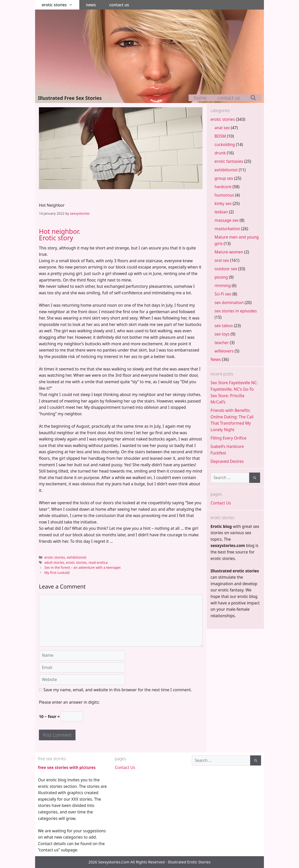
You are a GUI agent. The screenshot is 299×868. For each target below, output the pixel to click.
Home (200, 98)
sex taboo (224, 326)
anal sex (222, 128)
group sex (224, 178)
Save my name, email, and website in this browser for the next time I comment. (118, 690)
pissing (221, 277)
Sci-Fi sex (223, 294)
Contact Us (119, 5)
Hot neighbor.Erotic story (60, 235)
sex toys (222, 334)
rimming (223, 286)
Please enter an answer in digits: (69, 702)
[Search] (255, 478)
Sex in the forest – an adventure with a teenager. (83, 567)
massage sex (227, 220)
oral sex (222, 260)
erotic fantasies (229, 161)
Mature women (229, 252)
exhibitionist (77, 557)
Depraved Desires (227, 461)
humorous (224, 195)
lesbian (221, 212)
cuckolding (225, 144)
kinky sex (223, 203)
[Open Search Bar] (253, 98)
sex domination (229, 303)
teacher (222, 343)
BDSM (220, 136)
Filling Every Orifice (228, 438)
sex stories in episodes (236, 311)
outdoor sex (226, 269)
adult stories (54, 562)
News (91, 5)
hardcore (223, 187)
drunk (220, 153)
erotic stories (61, 5)
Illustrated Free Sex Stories (70, 98)
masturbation (227, 229)
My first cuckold (57, 573)
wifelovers (224, 351)
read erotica (98, 562)
